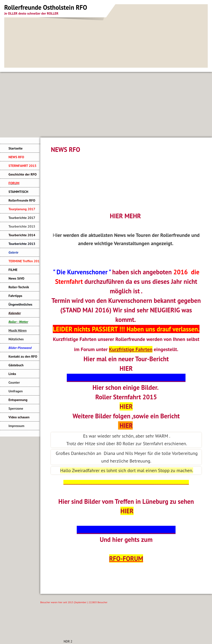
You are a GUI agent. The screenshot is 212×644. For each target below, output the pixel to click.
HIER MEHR (125, 216)
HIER (126, 368)
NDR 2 (68, 641)
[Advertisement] (106, 104)
